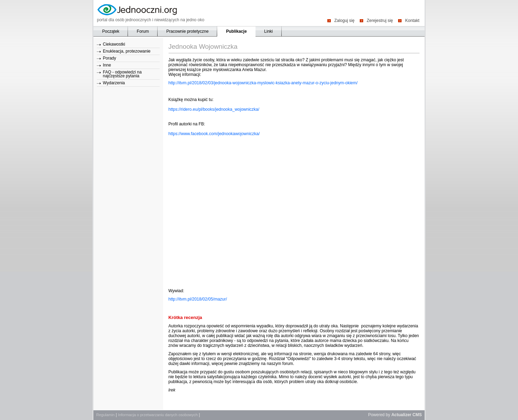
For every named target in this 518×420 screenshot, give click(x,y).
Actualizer (401, 415)
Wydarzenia (114, 83)
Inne (107, 65)
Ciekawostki (114, 44)
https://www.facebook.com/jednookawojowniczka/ (214, 134)
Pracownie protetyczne (187, 31)
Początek (111, 31)
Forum (143, 31)
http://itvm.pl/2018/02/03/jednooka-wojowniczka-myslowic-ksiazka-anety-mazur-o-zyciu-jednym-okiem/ (263, 83)
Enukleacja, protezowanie (127, 51)
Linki (269, 31)
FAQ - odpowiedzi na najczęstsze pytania (122, 74)
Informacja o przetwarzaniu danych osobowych (158, 415)
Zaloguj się (344, 20)
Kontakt (412, 20)
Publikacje (236, 31)
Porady (109, 58)
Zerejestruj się (380, 20)
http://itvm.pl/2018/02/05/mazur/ (198, 299)
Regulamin (105, 415)
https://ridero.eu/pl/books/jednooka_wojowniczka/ (214, 109)
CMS (417, 415)
